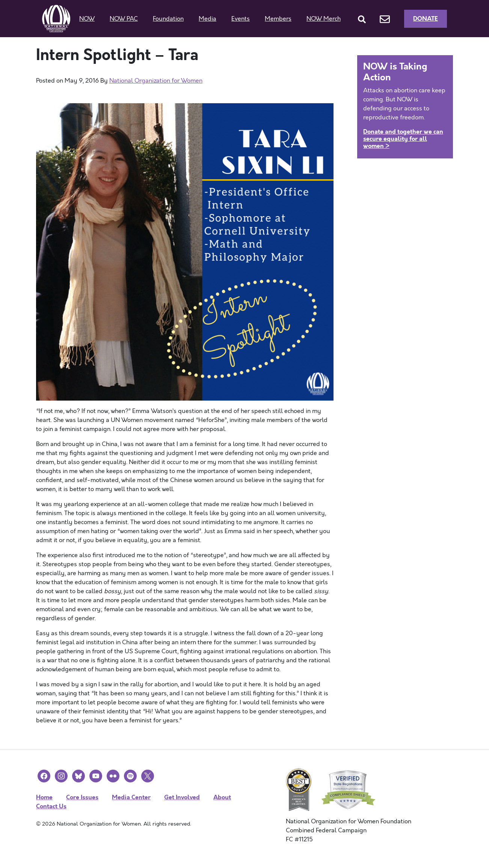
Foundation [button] (168, 19)
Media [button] (208, 19)
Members (278, 19)
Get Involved (182, 797)
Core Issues (82, 797)
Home (44, 797)
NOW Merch (324, 19)
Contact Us (51, 806)
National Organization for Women (156, 81)
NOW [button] (87, 19)
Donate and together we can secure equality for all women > (403, 139)
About (222, 797)
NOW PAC (124, 19)
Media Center (131, 797)
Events (241, 19)
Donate (426, 19)
